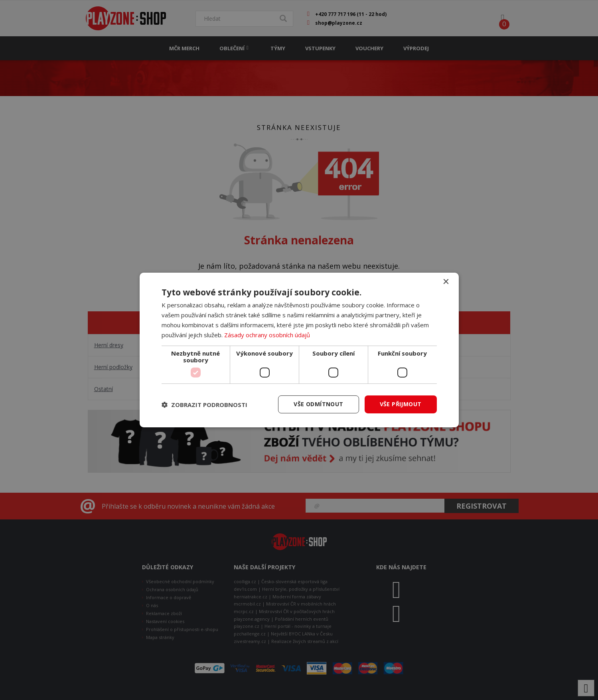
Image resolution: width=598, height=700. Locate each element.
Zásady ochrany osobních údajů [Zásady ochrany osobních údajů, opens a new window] (267, 335)
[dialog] (299, 350)
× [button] (446, 282)
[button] (204, 405)
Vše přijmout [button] (401, 404)
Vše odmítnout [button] (318, 404)
